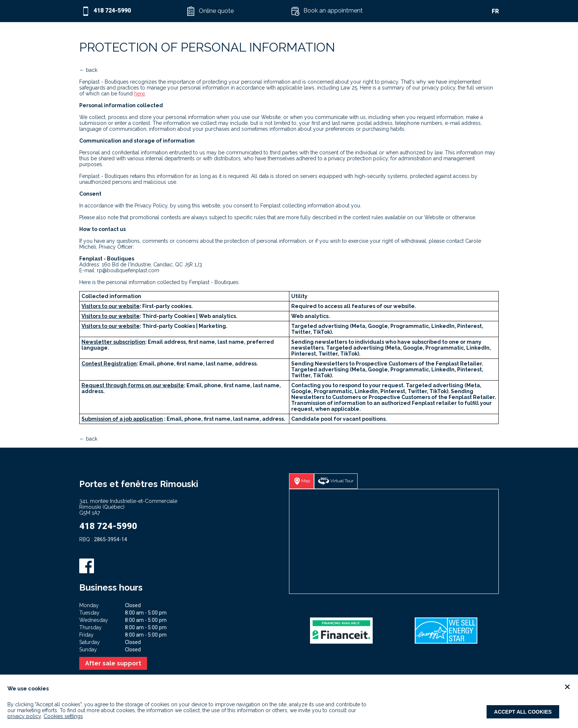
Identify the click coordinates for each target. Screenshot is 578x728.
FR (495, 11)
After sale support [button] (113, 663)
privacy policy (24, 716)
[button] (237, 11)
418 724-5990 (108, 526)
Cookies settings (63, 716)
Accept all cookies (523, 712)
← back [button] (88, 70)
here (140, 94)
